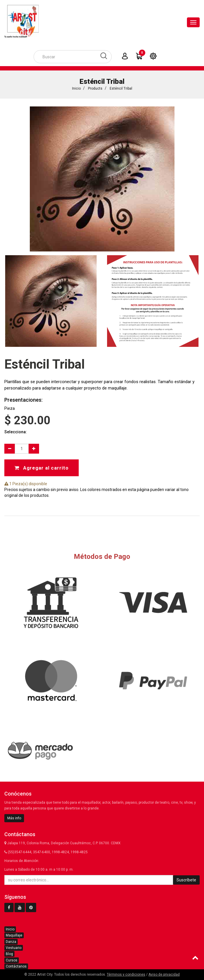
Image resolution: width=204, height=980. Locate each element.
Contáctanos (16, 966)
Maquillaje (14, 935)
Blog (9, 954)
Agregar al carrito (42, 467)
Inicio (76, 88)
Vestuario (14, 948)
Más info (14, 818)
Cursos (12, 960)
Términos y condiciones (126, 974)
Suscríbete (186, 880)
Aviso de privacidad (164, 974)
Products (95, 88)
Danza (11, 942)
